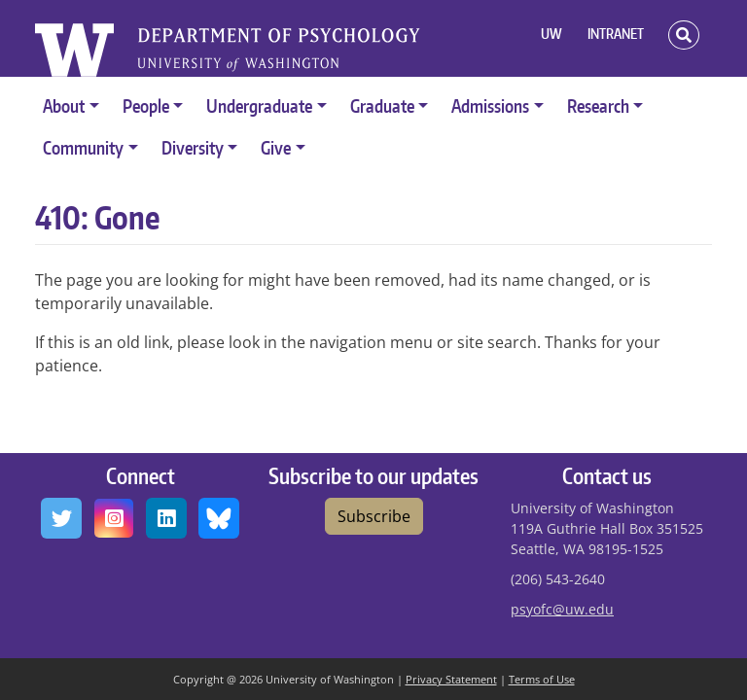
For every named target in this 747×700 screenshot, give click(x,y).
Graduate (382, 105)
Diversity (193, 147)
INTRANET (616, 34)
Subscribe (374, 516)
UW (551, 34)
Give (276, 147)
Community (83, 147)
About (64, 105)
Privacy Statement (451, 679)
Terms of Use (542, 679)
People (146, 105)
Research (598, 105)
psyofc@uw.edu (562, 609)
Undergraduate (259, 105)
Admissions (490, 105)
